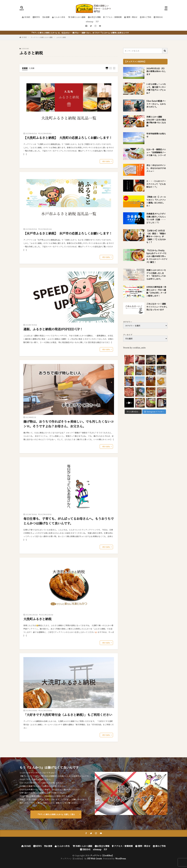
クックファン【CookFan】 (102, 855)
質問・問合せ (131, 17)
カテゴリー (128, 322)
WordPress (121, 859)
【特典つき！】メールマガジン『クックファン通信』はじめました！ (156, 201)
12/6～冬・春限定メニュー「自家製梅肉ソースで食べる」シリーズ (156, 152)
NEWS (36, 17)
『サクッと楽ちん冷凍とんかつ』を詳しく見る (56, 814)
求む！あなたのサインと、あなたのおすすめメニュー (156, 168)
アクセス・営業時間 (112, 17)
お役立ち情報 (94, 17)
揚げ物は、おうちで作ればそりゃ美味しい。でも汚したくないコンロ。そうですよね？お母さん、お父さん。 (69, 424)
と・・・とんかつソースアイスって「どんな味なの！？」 (156, 184)
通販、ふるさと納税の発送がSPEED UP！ (53, 329)
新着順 (25, 68)
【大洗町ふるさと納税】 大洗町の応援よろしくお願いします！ (68, 138)
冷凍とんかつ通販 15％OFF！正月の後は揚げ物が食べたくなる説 (156, 121)
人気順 (32, 68)
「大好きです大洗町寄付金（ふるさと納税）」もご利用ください (68, 715)
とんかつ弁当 (59, 17)
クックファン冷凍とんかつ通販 (42, 37)
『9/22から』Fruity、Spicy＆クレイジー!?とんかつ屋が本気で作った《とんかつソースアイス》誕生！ (157, 256)
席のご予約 (146, 17)
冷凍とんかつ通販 (76, 17)
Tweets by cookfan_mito (134, 348)
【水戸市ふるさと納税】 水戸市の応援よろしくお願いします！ (68, 233)
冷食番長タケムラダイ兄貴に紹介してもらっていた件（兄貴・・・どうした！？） (156, 218)
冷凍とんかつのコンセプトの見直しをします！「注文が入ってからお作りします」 (156, 274)
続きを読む (106, 161)
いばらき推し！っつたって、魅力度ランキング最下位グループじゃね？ (156, 88)
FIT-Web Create (95, 859)
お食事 (46, 17)
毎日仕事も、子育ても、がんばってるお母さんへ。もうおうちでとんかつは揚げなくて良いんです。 (69, 521)
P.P (97, 22)
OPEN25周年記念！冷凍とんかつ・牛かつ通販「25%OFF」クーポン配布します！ (156, 291)
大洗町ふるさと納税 (37, 619)
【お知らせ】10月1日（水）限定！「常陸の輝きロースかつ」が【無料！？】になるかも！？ (156, 236)
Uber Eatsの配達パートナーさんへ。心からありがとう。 (156, 104)
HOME (26, 17)
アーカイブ (128, 335)
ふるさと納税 (61, 37)
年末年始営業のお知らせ (156, 135)
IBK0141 (158, 17)
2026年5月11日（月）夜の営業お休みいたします (156, 71)
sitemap (90, 22)
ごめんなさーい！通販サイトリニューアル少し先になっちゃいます (157, 307)
